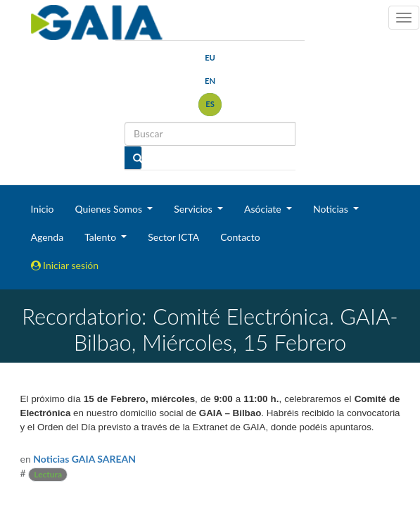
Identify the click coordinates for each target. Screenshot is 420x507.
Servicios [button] (194, 209)
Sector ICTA (173, 237)
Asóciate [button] (264, 209)
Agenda (47, 237)
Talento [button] (102, 237)
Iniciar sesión (65, 265)
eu (210, 57)
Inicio (43, 209)
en (210, 81)
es (210, 104)
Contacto (240, 237)
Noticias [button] (332, 209)
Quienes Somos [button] (109, 209)
